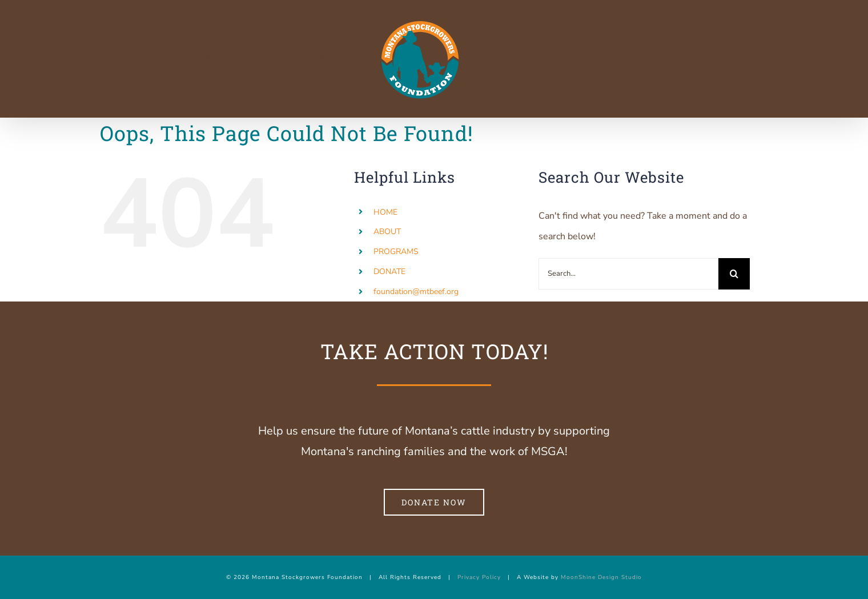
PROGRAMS (396, 252)
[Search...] (628, 274)
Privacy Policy (479, 577)
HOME (385, 212)
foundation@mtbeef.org (416, 292)
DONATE (389, 272)
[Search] (734, 274)
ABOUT (387, 232)
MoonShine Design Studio (601, 577)
